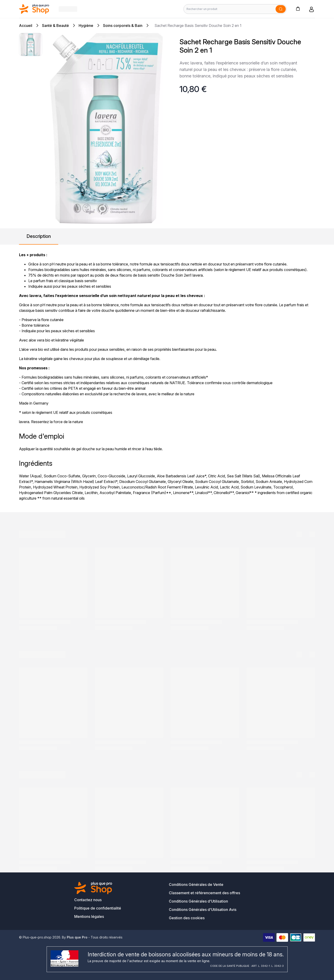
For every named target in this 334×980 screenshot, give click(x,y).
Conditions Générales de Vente (196, 884)
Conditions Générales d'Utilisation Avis (203, 910)
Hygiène (86, 26)
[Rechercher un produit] (235, 9)
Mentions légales (89, 916)
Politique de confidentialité (98, 908)
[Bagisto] (34, 9)
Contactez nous (88, 900)
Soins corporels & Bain (123, 26)
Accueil (26, 26)
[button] (298, 8)
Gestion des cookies (187, 918)
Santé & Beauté (55, 26)
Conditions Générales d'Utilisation (198, 901)
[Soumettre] (281, 9)
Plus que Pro (77, 937)
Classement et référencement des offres (204, 893)
